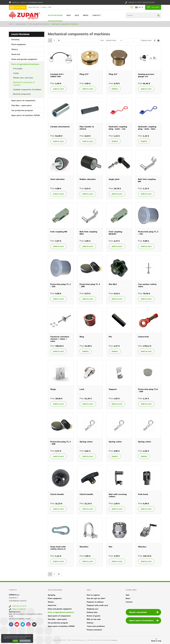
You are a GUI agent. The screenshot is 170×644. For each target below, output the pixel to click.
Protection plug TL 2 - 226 (60, 285)
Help (69, 15)
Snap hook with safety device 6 (58, 548)
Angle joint (114, 179)
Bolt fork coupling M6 (147, 180)
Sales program (55, 15)
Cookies (12, 640)
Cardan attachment (60, 127)
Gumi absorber (57, 179)
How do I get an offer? (96, 598)
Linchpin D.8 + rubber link (57, 75)
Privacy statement (94, 630)
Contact (97, 15)
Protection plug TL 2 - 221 (148, 233)
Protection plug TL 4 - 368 (60, 443)
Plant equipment (19, 44)
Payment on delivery (95, 602)
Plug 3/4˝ (113, 74)
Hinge (53, 389)
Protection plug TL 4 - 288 (90, 285)
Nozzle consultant (144, 612)
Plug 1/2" (84, 74)
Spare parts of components (23, 100)
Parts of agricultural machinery (39, 24)
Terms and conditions (96, 626)
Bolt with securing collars (118, 495)
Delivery (90, 623)
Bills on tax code (94, 619)
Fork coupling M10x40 (115, 233)
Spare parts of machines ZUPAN (25, 115)
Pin (110, 337)
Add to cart (58, 89)
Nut (110, 547)
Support (113, 389)
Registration (34, 7)
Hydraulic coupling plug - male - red (118, 128)
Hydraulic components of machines (27, 90)
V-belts (16, 73)
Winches (142, 547)
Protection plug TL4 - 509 (148, 390)
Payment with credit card (97, 605)
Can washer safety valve (147, 285)
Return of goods (93, 616)
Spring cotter (86, 442)
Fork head (143, 494)
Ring (82, 337)
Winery (15, 49)
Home (11, 24)
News (86, 15)
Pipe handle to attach (87, 128)
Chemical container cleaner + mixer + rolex (60, 339)
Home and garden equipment (24, 59)
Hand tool (16, 54)
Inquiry (115, 89)
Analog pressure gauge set (146, 75)
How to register (93, 595)
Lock (82, 389)
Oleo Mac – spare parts (22, 105)
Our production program (22, 110)
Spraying (15, 39)
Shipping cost (92, 609)
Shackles (84, 547)
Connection (143, 337)
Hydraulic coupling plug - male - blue (147, 128)
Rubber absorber (88, 179)
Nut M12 (113, 284)
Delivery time (92, 612)
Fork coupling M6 (59, 232)
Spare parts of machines (144, 620)
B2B (50, 7)
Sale (77, 15)
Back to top (156, 640)
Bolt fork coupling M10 (88, 233)
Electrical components (22, 94)
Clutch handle (57, 494)
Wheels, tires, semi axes (23, 78)
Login (44, 7)
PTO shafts (18, 69)
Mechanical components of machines (24, 84)
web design (107, 640)
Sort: (102, 40)
